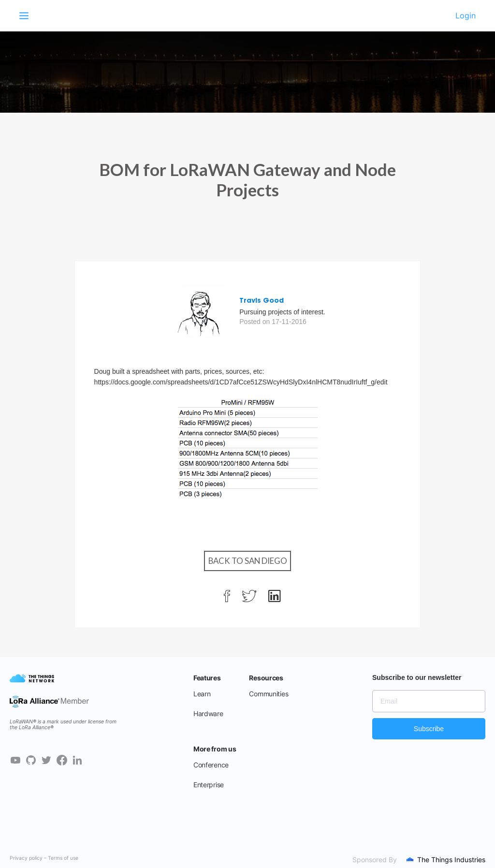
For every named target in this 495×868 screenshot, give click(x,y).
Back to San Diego (248, 561)
